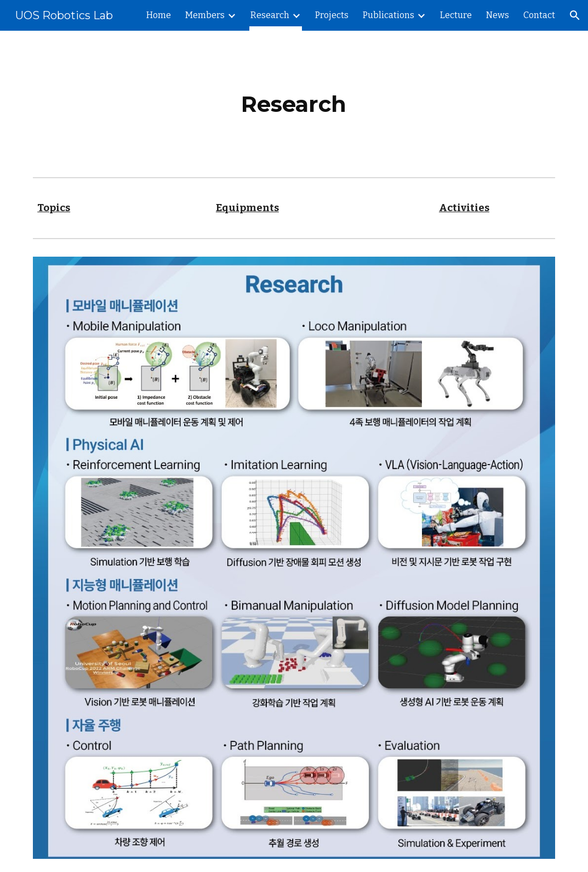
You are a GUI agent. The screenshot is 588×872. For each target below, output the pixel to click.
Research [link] (270, 15)
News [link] (498, 15)
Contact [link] (539, 15)
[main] (294, 102)
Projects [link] (332, 15)
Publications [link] (389, 15)
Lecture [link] (456, 15)
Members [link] (205, 15)
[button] (575, 15)
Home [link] (159, 15)
